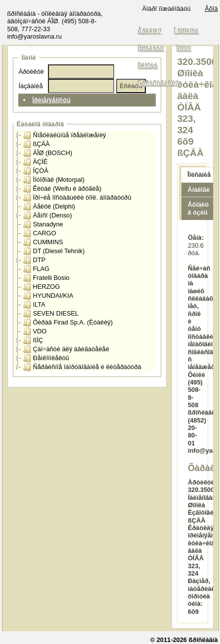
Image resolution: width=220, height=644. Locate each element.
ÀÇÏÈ (35, 162)
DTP (34, 260)
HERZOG (42, 287)
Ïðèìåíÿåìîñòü (51, 100)
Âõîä (211, 9)
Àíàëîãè (198, 189)
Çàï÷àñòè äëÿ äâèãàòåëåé (66, 349)
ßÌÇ (33, 340)
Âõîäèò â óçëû (198, 209)
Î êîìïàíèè (187, 31)
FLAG (36, 269)
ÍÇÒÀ (36, 171)
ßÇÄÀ (36, 144)
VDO (35, 331)
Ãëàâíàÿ (150, 31)
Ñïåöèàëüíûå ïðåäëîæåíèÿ (65, 135)
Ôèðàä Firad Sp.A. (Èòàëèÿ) (68, 322)
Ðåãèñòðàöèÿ (158, 83)
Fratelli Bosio (46, 278)
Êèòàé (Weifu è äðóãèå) (62, 189)
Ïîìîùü (184, 48)
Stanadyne (43, 224)
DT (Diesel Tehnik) (54, 251)
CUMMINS (43, 242)
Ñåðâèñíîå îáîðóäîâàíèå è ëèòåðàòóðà (82, 367)
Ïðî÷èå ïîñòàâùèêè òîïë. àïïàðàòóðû (77, 198)
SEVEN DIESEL (51, 314)
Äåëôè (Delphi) (49, 207)
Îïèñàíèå (199, 175)
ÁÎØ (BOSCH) (48, 153)
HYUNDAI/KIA (48, 296)
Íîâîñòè (148, 66)
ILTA (34, 305)
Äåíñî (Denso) (47, 215)
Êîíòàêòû (151, 48)
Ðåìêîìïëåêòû (46, 358)
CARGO (40, 233)
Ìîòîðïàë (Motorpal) (54, 180)
